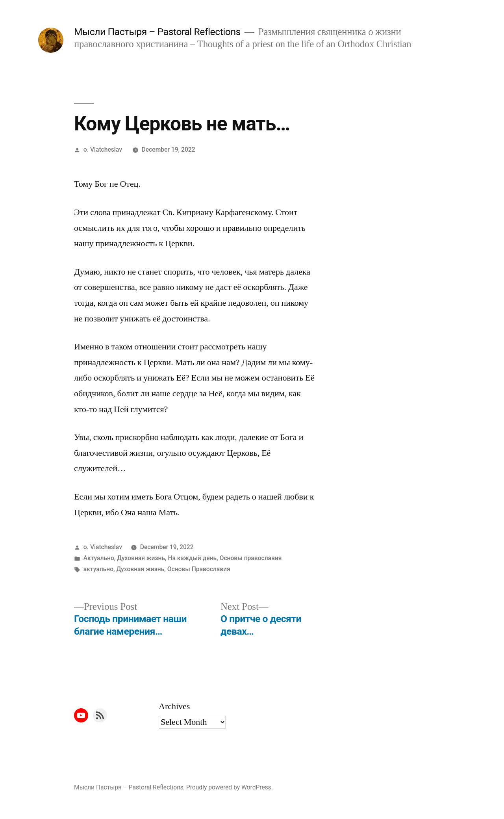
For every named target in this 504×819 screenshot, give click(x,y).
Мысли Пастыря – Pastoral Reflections (157, 32)
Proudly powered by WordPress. (230, 787)
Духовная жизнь (141, 558)
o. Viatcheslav (103, 149)
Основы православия (251, 558)
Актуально (99, 558)
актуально (98, 569)
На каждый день (192, 558)
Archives (174, 706)
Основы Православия (199, 569)
